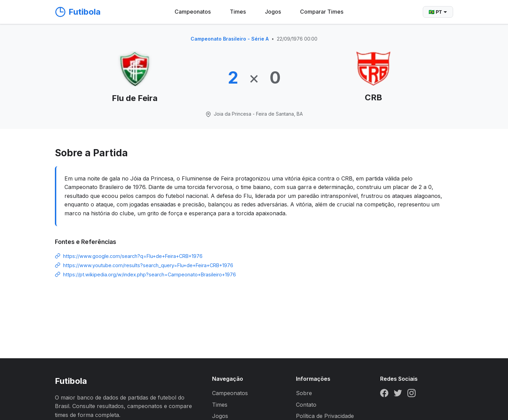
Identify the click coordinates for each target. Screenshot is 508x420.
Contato (306, 405)
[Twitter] (398, 394)
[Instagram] (412, 394)
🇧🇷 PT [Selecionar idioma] (438, 12)
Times (238, 12)
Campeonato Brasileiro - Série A (230, 39)
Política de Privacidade (325, 416)
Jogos (273, 12)
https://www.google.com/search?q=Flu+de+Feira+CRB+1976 (133, 256)
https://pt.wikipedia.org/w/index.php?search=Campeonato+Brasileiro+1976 (150, 274)
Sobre (304, 393)
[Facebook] (384, 394)
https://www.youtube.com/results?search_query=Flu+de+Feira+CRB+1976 (148, 265)
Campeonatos (193, 12)
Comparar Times (322, 12)
